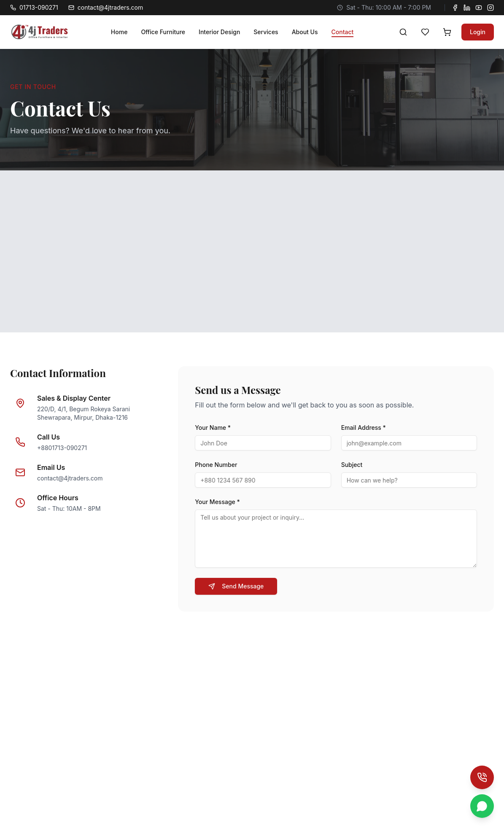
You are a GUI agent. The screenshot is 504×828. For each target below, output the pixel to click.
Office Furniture (163, 32)
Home (119, 32)
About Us (305, 32)
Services (266, 32)
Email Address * (364, 427)
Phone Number (216, 465)
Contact (343, 32)
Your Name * (213, 427)
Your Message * (217, 502)
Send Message (236, 586)
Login (478, 32)
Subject (352, 465)
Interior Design (219, 32)
